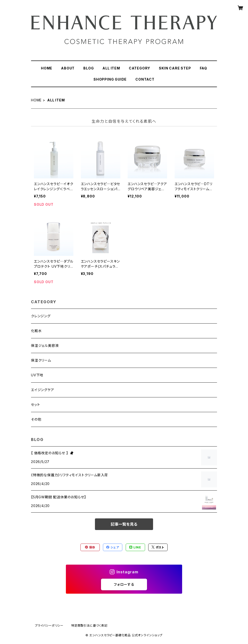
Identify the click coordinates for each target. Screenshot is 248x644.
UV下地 (37, 375)
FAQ (203, 68)
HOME (47, 68)
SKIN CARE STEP (175, 68)
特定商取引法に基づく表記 (89, 625)
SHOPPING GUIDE (110, 79)
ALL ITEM (111, 68)
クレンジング (41, 316)
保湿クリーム (41, 360)
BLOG (89, 68)
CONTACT (145, 79)
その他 (36, 419)
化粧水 (36, 331)
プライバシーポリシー (49, 625)
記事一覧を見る (124, 524)
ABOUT (68, 68)
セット (35, 405)
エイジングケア (43, 390)
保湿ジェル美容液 (45, 345)
